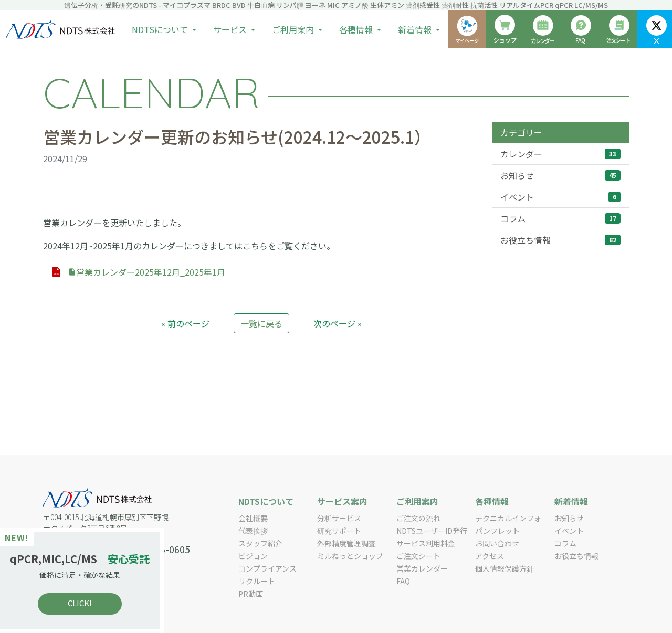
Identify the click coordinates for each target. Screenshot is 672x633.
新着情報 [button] (416, 29)
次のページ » (338, 323)
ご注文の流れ (418, 518)
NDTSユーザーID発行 (432, 531)
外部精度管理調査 (346, 543)
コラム (560, 218)
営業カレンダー (422, 568)
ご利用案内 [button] (294, 29)
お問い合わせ (497, 543)
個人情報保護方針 (505, 568)
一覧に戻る (261, 323)
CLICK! (84, 603)
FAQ (403, 581)
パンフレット (497, 531)
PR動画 (251, 594)
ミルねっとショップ (350, 556)
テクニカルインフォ (508, 518)
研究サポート (339, 531)
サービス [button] (231, 29)
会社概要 (253, 518)
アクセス (490, 556)
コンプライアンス (267, 568)
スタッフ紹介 (260, 543)
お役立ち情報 (560, 240)
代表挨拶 (253, 531)
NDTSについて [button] (161, 29)
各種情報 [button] (357, 29)
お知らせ (560, 175)
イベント (560, 197)
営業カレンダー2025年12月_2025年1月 (146, 272)
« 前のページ (185, 323)
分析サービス (339, 518)
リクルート (257, 581)
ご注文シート (418, 556)
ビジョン (253, 556)
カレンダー (560, 154)
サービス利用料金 (426, 543)
